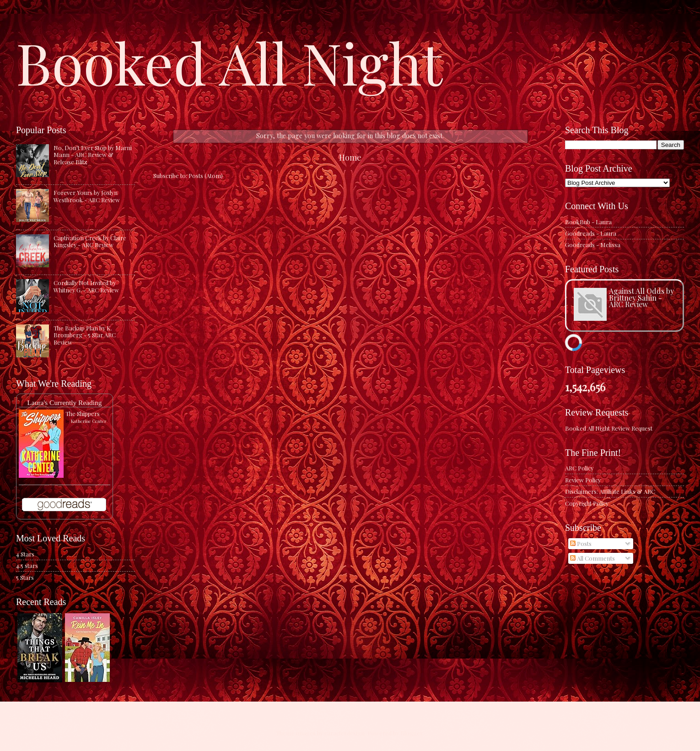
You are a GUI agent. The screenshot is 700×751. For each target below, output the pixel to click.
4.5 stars (27, 565)
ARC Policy (579, 468)
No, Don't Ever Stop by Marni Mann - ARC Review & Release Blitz (93, 155)
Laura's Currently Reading (64, 403)
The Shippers (83, 413)
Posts (581, 543)
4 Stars (25, 554)
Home (350, 157)
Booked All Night (229, 62)
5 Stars (25, 577)
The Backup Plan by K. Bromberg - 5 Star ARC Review (85, 335)
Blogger (412, 733)
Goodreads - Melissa (593, 245)
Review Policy (583, 480)
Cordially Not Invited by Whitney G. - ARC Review (86, 286)
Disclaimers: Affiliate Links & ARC (610, 491)
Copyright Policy (587, 503)
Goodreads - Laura (591, 233)
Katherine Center (89, 421)
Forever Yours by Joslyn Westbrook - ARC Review (87, 196)
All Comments (592, 558)
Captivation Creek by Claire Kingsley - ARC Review (90, 241)
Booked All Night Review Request (609, 428)
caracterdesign (345, 733)
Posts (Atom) (206, 176)
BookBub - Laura (588, 222)
